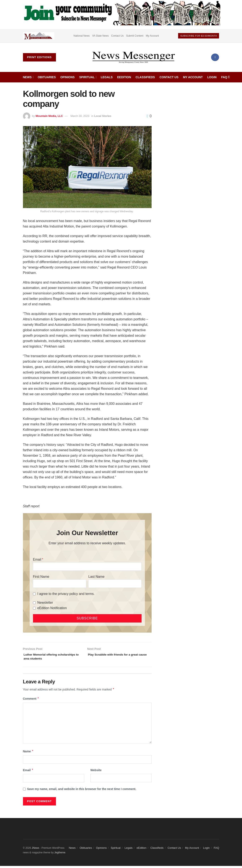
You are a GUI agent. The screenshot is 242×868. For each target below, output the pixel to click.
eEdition (124, 77)
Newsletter (45, 603)
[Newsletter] (34, 603)
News (27, 77)
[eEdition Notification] (34, 608)
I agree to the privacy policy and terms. (66, 594)
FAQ (224, 77)
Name (28, 753)
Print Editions (39, 57)
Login (212, 77)
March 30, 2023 (80, 116)
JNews (35, 850)
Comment (31, 701)
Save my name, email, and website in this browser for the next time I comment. (82, 791)
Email (37, 559)
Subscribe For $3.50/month (199, 36)
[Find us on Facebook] (215, 57)
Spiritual (87, 77)
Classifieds (145, 77)
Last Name (96, 577)
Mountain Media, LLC (49, 116)
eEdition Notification (52, 608)
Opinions (67, 77)
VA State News (100, 36)
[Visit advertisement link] (39, 36)
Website (96, 772)
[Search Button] (229, 77)
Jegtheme (60, 855)
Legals (107, 77)
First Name (41, 577)
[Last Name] (115, 584)
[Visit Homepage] (133, 57)
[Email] (87, 566)
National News (82, 36)
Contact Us (117, 36)
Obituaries (47, 77)
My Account (152, 36)
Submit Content (135, 36)
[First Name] (60, 584)
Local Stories (103, 116)
